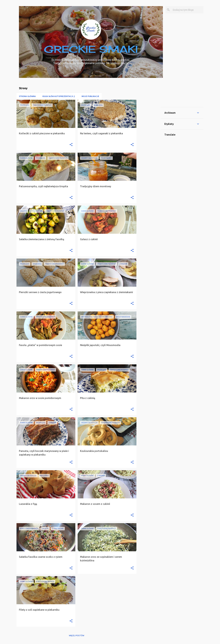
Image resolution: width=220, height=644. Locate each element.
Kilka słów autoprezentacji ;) (59, 96)
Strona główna (27, 96)
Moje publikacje (90, 96)
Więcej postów (77, 636)
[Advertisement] (149, 146)
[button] (71, 145)
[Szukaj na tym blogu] (187, 10)
